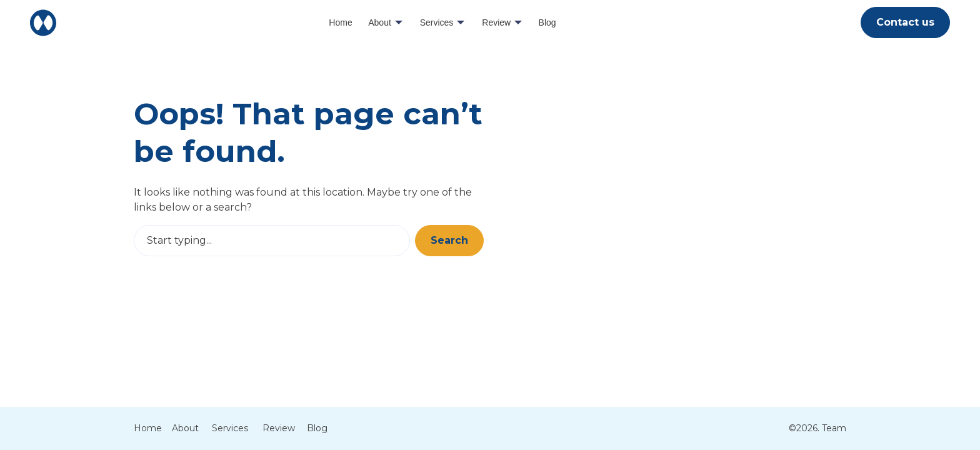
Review (496, 22)
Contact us (905, 22)
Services (437, 22)
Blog (547, 22)
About (380, 22)
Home (340, 22)
